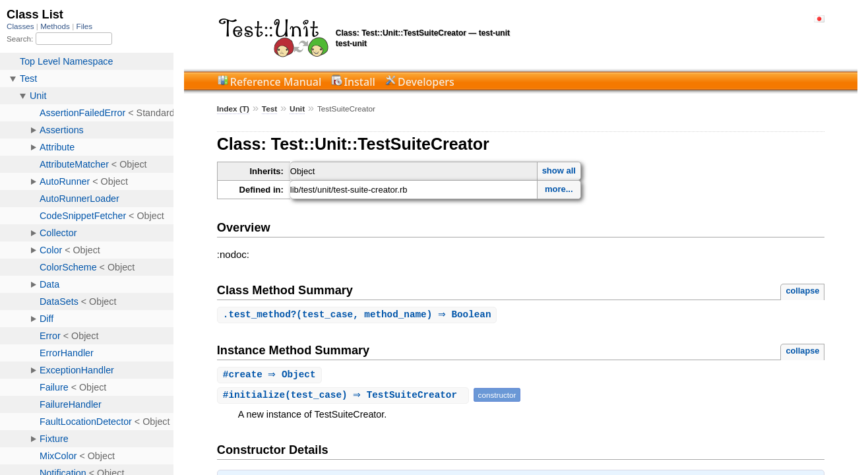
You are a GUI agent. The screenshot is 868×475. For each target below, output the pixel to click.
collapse (802, 291)
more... (559, 189)
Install (359, 82)
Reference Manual (276, 82)
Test (269, 109)
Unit (297, 109)
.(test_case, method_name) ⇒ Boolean (359, 315)
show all (559, 171)
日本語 (819, 19)
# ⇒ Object (271, 376)
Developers (426, 82)
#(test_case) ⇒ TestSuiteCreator (345, 396)
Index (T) (233, 109)
